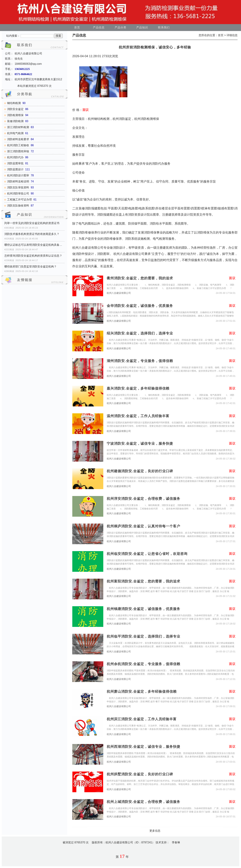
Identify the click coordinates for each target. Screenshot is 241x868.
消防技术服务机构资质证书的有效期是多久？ (32, 234)
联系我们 (164, 27)
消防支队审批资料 (18, 187)
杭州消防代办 (15, 157)
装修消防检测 (15, 121)
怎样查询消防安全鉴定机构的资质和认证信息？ (33, 256)
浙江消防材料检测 (18, 127)
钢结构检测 (14, 103)
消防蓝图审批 (15, 163)
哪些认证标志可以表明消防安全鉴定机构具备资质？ (34, 245)
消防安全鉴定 (15, 109)
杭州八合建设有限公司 (119, 293)
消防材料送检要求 (18, 139)
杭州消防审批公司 (18, 193)
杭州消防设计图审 (18, 175)
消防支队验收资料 (18, 206)
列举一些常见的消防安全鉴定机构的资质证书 (32, 223)
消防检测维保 (15, 115)
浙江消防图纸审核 (18, 151)
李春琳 (176, 842)
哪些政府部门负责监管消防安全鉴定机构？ (30, 267)
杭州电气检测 (15, 133)
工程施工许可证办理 (19, 200)
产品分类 (120, 27)
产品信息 (99, 27)
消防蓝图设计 (15, 169)
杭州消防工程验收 (18, 145)
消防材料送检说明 (18, 181)
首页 (77, 27)
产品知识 (142, 27)
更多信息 (155, 831)
